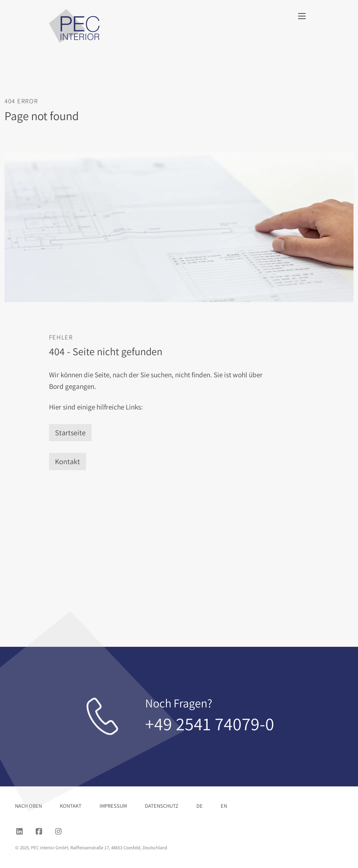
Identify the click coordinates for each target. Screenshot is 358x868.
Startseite (70, 433)
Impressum (113, 806)
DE (200, 806)
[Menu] (302, 16)
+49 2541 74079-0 (210, 724)
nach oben (28, 806)
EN (224, 806)
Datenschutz (162, 806)
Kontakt (68, 462)
